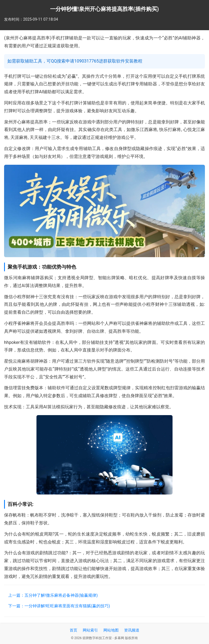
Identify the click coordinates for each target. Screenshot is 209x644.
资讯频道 (132, 630)
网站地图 (111, 630)
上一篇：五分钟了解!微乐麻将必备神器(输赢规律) (53, 595)
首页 (73, 630)
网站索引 (90, 630)
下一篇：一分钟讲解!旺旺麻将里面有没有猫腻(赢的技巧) (59, 606)
